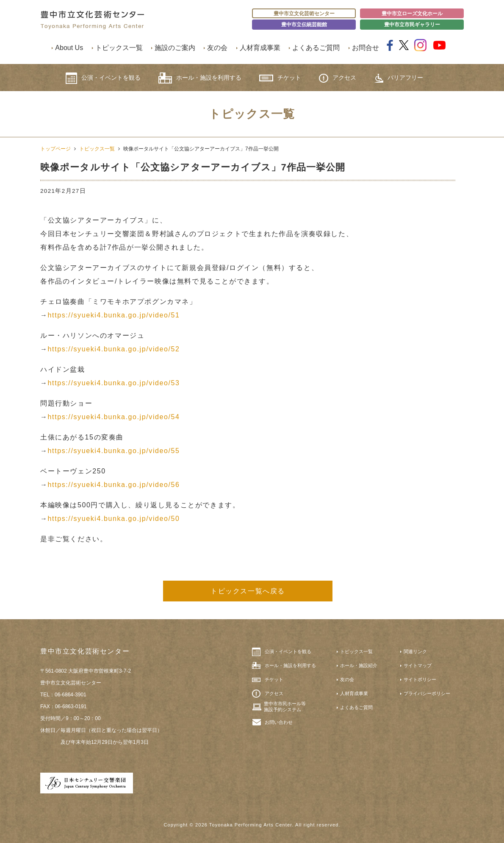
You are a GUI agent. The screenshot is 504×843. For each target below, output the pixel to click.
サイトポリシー (420, 679)
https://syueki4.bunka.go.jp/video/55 (114, 451)
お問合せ (366, 48)
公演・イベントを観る (103, 78)
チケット (280, 78)
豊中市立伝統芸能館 (304, 25)
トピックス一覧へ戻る (248, 591)
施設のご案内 (175, 48)
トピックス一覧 (119, 48)
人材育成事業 (260, 48)
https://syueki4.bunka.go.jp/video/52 (114, 349)
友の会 (217, 48)
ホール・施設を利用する (200, 78)
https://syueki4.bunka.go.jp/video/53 (114, 383)
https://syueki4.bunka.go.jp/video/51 (114, 315)
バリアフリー (399, 78)
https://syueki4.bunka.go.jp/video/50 (114, 519)
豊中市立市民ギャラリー (412, 25)
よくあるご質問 (316, 48)
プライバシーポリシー (427, 693)
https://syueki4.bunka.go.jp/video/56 (114, 485)
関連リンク (415, 651)
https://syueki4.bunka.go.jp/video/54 (114, 417)
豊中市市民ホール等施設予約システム (285, 707)
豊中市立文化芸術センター (304, 14)
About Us (69, 48)
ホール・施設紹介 (359, 665)
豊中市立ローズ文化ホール (412, 14)
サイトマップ (418, 665)
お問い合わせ (279, 722)
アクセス (338, 78)
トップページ (55, 149)
